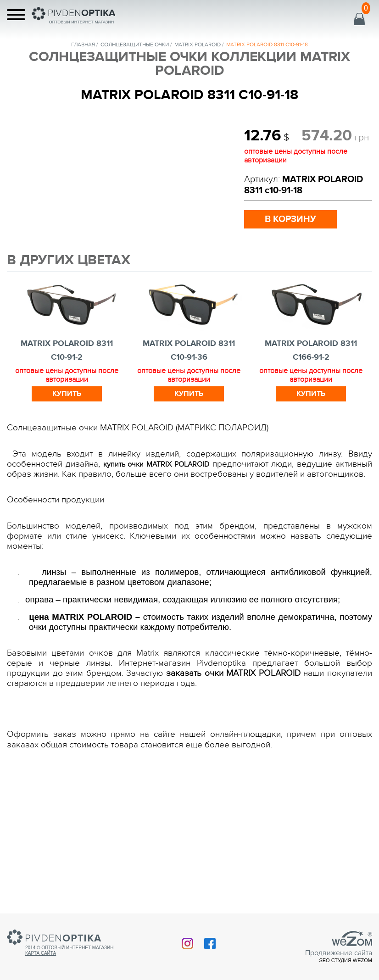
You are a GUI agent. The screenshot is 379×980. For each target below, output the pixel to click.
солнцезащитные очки (135, 45)
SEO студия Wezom (346, 960)
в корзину (290, 219)
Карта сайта (41, 953)
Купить (67, 394)
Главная (83, 45)
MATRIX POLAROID (198, 45)
